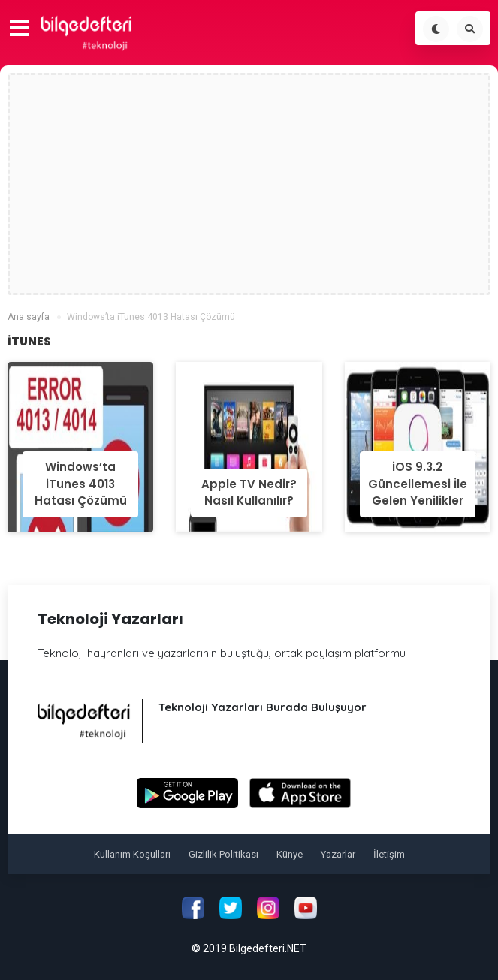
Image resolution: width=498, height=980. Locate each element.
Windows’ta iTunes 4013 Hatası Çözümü (81, 484)
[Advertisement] (249, 184)
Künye (290, 854)
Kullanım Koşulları (132, 854)
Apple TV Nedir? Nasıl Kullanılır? (249, 493)
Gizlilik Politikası (223, 854)
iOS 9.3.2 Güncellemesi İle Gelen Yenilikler (418, 484)
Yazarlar (338, 854)
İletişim (389, 854)
